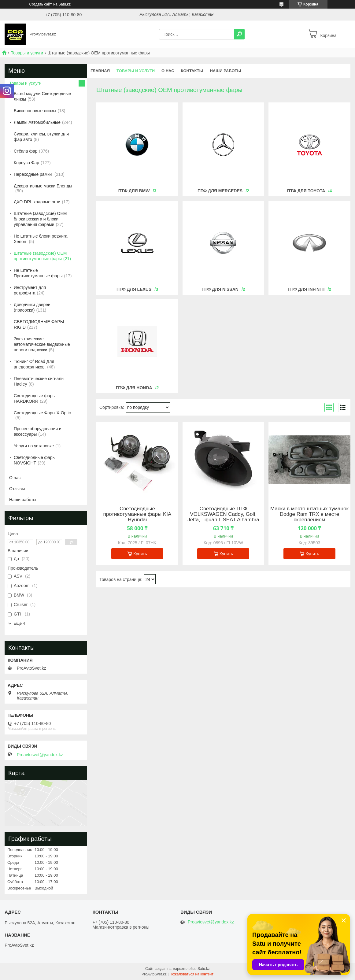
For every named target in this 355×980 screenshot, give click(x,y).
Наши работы (225, 71)
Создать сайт (41, 4)
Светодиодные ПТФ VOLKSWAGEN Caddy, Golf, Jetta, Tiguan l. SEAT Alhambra (223, 514)
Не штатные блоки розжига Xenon (41, 239)
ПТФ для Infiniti (306, 289)
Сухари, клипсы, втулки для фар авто (41, 137)
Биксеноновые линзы (35, 111)
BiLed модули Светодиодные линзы (42, 96)
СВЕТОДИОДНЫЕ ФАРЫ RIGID (39, 324)
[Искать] (239, 34)
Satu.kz (204, 969)
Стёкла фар (26, 151)
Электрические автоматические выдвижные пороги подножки (42, 344)
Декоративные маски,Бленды (43, 186)
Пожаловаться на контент (192, 974)
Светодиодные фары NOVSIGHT (35, 460)
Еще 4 (19, 623)
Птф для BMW (134, 191)
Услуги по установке (34, 446)
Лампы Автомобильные (37, 122)
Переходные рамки (33, 174)
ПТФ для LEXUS (134, 289)
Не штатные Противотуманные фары (38, 273)
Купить (140, 554)
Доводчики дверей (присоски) (32, 307)
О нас (168, 71)
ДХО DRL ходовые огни (37, 202)
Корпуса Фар (26, 163)
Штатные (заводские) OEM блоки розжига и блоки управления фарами (40, 219)
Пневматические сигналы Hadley (39, 381)
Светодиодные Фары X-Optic (42, 413)
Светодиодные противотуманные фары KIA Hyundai (137, 514)
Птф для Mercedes (220, 191)
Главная (100, 71)
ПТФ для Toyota (306, 191)
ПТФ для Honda (134, 388)
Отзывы (17, 489)
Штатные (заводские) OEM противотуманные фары (40, 256)
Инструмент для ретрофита (30, 290)
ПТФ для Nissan (220, 289)
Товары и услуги (27, 53)
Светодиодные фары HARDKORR (35, 398)
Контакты (192, 71)
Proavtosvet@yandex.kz (40, 755)
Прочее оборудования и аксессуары (38, 431)
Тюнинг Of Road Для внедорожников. (34, 364)
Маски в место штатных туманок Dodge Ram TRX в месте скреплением (309, 514)
